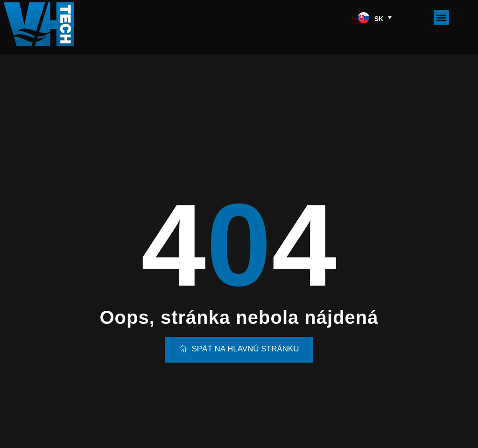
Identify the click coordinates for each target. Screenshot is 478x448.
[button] (441, 17)
